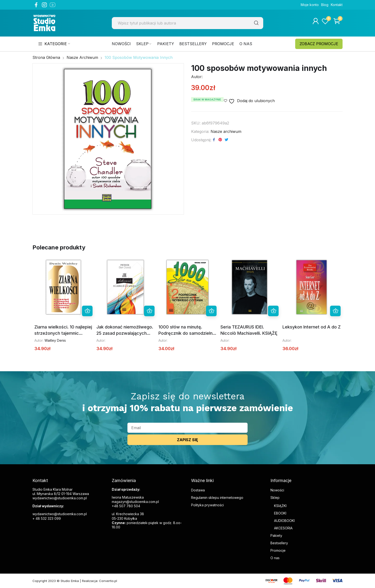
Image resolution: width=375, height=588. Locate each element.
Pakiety (276, 535)
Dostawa (198, 490)
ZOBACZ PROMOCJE (319, 44)
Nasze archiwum (226, 131)
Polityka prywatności (207, 505)
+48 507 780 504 (126, 506)
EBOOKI (280, 513)
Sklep (275, 498)
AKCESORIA (283, 528)
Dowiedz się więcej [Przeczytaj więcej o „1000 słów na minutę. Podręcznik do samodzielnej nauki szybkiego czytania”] (211, 311)
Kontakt (337, 5)
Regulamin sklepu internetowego (217, 498)
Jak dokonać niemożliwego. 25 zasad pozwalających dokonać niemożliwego (125, 333)
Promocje (278, 550)
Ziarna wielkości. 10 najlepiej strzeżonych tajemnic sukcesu (63, 333)
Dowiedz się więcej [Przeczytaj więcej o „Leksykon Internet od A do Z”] (335, 311)
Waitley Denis (55, 340)
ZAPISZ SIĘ (187, 440)
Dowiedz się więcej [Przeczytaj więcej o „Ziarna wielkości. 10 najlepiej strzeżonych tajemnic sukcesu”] (87, 311)
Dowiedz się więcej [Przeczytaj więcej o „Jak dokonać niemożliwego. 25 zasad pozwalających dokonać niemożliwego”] (149, 311)
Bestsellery (279, 543)
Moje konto (310, 5)
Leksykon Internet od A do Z (312, 327)
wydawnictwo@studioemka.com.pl (60, 514)
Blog (325, 5)
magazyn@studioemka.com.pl (135, 502)
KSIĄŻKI (280, 506)
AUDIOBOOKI (284, 521)
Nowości (277, 490)
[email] (187, 428)
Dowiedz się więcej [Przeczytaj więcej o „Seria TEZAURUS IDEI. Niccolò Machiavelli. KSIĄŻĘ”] (273, 311)
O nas (275, 558)
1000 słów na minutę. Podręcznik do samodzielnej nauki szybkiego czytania (187, 333)
